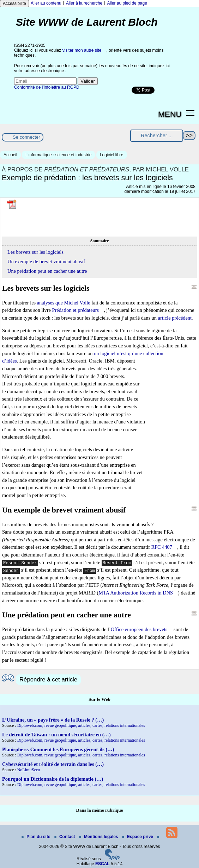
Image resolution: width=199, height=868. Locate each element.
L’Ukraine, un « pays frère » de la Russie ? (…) (53, 720)
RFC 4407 (162, 547)
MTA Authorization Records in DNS (136, 593)
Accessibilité (14, 4)
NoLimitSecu (29, 770)
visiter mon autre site (82, 50)
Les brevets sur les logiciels (35, 252)
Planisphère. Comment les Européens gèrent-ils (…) (58, 749)
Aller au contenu (46, 3)
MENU (170, 114)
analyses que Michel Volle (64, 303)
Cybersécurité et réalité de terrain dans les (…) (53, 764)
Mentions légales (99, 837)
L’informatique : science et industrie (58, 155)
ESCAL (102, 864)
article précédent (175, 318)
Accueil (10, 155)
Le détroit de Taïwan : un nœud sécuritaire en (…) (56, 735)
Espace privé (138, 837)
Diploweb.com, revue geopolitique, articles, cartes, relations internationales (81, 725)
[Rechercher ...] (157, 136)
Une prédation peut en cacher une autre (47, 271)
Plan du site (37, 837)
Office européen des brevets (139, 629)
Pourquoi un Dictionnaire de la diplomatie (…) (53, 779)
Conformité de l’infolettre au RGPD (47, 87)
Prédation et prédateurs (75, 310)
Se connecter (26, 137)
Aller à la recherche (84, 3)
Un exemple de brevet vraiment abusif (46, 262)
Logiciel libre (112, 155)
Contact (65, 837)
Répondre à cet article (48, 680)
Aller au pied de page (127, 3)
